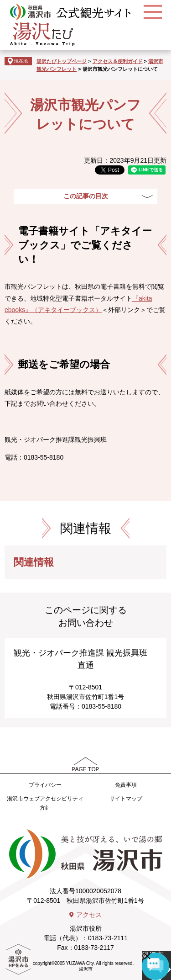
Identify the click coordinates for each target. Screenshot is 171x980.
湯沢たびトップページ (62, 61)
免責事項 (126, 785)
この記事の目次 (86, 196)
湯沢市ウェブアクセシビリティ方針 (45, 803)
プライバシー (45, 785)
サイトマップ (126, 799)
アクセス (89, 915)
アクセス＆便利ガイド (118, 61)
